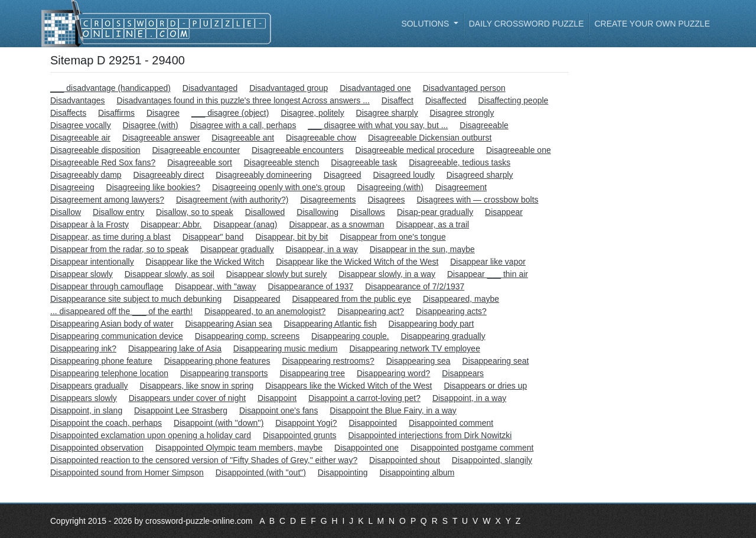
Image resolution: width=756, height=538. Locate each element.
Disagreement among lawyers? (107, 200)
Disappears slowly (84, 398)
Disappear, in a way (322, 249)
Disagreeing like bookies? (154, 187)
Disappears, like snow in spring (196, 386)
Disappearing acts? (451, 311)
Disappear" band (213, 237)
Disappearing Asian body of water (112, 324)
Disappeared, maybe (461, 299)
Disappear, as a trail (432, 224)
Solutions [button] (426, 24)
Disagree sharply (387, 113)
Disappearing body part (431, 324)
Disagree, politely (312, 113)
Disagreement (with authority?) (232, 200)
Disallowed (265, 212)
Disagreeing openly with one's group (278, 187)
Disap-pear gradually (435, 212)
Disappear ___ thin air (488, 274)
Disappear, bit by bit (292, 237)
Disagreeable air (80, 138)
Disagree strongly (462, 113)
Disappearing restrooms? (328, 361)
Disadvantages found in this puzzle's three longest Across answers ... (243, 100)
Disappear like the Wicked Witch (205, 262)
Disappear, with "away (215, 286)
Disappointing (343, 472)
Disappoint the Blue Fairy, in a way (393, 410)
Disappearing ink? (83, 348)
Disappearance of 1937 (311, 286)
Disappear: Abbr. (171, 224)
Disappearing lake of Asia (175, 348)
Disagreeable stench (282, 162)
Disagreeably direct (169, 175)
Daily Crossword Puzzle (527, 24)
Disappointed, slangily (492, 460)
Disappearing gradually (443, 336)
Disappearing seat (496, 361)
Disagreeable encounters (298, 150)
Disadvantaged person (464, 88)
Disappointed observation (97, 448)
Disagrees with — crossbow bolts (477, 200)
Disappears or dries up (485, 386)
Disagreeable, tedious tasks (460, 162)
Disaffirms (116, 113)
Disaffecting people (514, 100)
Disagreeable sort (200, 162)
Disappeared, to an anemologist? (265, 311)
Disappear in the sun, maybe (422, 249)
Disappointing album (417, 472)
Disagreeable (484, 125)
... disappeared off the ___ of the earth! (121, 311)
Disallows (368, 212)
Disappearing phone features (217, 361)
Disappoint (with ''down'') (219, 423)
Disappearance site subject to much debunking (136, 299)
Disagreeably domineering (264, 175)
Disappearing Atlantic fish (330, 324)
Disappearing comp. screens (247, 336)
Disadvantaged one (375, 88)
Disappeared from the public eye (351, 299)
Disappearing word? (394, 373)
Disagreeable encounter (196, 150)
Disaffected (446, 100)
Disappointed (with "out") (261, 472)
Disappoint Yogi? (306, 423)
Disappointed (373, 423)
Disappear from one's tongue (392, 237)
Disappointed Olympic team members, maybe (239, 448)
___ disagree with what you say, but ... (378, 125)
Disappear (504, 212)
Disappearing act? (371, 311)
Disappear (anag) (245, 224)
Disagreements (328, 200)
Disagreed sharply (480, 175)
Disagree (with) (151, 125)
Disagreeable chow (321, 138)
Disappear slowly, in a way (387, 274)
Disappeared (257, 299)
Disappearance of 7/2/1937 (415, 286)
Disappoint (277, 398)
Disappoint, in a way (469, 398)
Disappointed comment (451, 423)
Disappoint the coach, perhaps (106, 423)
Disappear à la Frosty (89, 224)
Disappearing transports (224, 373)
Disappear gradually (237, 249)
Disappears (463, 373)
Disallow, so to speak (195, 212)
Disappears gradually (89, 386)
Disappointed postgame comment (472, 448)
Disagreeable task (364, 162)
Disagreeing (72, 187)
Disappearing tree (312, 373)
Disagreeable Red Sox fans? (103, 162)
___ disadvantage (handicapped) (110, 88)
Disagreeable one (519, 150)
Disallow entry (118, 212)
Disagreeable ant (243, 138)
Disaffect (397, 100)
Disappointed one (366, 448)
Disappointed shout (405, 460)
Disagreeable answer (161, 138)
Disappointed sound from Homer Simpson (127, 472)
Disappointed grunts (300, 435)
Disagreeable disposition (95, 150)
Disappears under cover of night (187, 398)
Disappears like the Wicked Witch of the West (348, 386)
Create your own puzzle (652, 24)
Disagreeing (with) (390, 187)
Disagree (163, 113)
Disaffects (68, 113)
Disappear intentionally (92, 262)
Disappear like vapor (488, 262)
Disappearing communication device (117, 336)
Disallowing (317, 212)
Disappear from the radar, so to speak (119, 249)
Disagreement (461, 187)
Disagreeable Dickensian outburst (430, 138)
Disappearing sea (418, 361)
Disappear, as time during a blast (110, 237)
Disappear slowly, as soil (170, 274)
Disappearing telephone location (109, 373)
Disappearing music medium (286, 348)
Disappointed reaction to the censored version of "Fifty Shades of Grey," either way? (204, 460)
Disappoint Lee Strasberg (181, 410)
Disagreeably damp (86, 175)
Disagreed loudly (404, 175)
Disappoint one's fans (278, 410)
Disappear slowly (82, 274)
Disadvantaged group (289, 88)
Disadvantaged (210, 88)
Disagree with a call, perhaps (243, 125)
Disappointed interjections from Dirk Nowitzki (430, 435)
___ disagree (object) (230, 113)
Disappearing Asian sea (228, 324)
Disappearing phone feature (101, 361)
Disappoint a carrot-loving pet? (364, 398)
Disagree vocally (81, 125)
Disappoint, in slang (86, 410)
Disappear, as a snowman (336, 224)
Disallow (66, 212)
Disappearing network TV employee (415, 348)
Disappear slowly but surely (276, 274)
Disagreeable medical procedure (415, 150)
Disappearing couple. (350, 336)
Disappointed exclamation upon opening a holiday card (151, 435)
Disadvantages (78, 100)
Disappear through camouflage (107, 286)
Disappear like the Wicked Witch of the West (357, 262)
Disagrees (386, 200)
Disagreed (343, 175)
